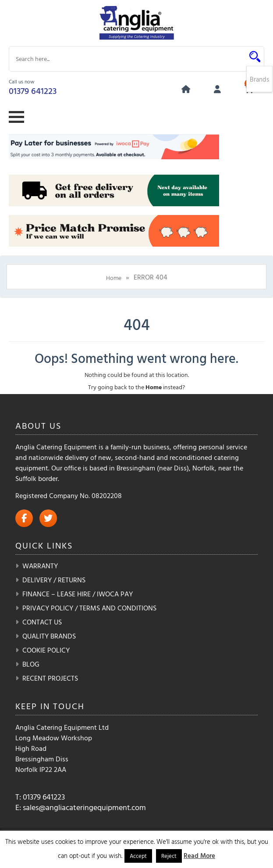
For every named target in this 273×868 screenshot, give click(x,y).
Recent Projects (50, 678)
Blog (31, 664)
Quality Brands (49, 636)
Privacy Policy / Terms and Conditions (89, 608)
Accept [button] (138, 856)
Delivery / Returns (54, 580)
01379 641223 (33, 90)
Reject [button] (169, 856)
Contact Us (42, 622)
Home (114, 278)
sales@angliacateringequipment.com (84, 807)
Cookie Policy (46, 650)
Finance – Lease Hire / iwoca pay (78, 594)
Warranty (40, 566)
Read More (199, 855)
